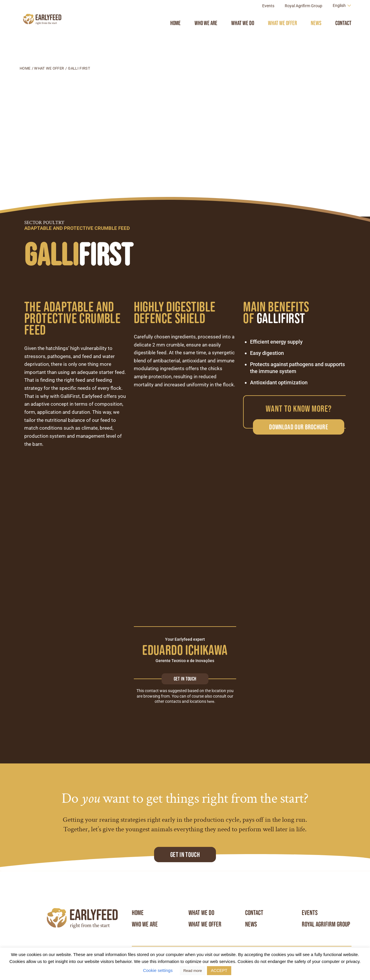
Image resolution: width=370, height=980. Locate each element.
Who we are (206, 36)
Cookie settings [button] (158, 970)
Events (268, 18)
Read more (193, 971)
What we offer (282, 36)
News (316, 36)
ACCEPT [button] (219, 970)
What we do (243, 36)
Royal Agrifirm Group (304, 18)
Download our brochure (299, 427)
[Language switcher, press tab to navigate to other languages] (342, 18)
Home (175, 36)
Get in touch (185, 679)
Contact (343, 36)
